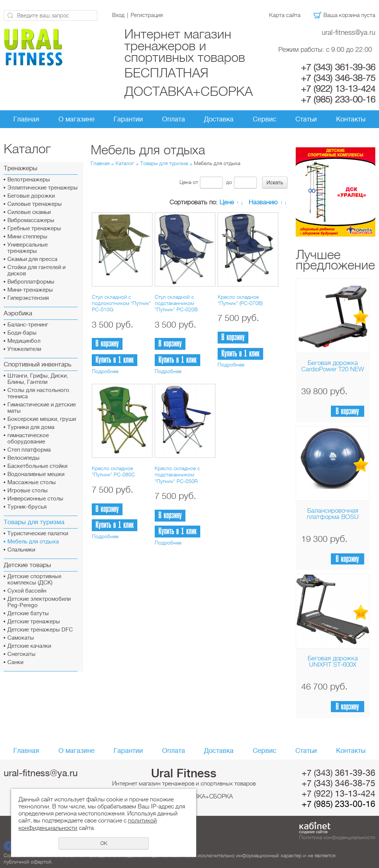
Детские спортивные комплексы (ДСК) (34, 580)
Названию (263, 202)
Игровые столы (28, 491)
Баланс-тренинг (28, 325)
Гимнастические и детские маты (42, 408)
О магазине (77, 119)
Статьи (306, 119)
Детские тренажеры (34, 622)
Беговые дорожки (31, 196)
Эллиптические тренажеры (43, 188)
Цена (185, 182)
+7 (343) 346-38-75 (338, 78)
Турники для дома (31, 427)
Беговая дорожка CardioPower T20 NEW (333, 366)
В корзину (347, 411)
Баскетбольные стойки (37, 466)
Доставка (219, 119)
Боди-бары (22, 333)
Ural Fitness (184, 773)
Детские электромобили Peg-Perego (39, 602)
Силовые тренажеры (35, 204)
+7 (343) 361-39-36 (338, 67)
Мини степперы (27, 237)
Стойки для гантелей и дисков (36, 271)
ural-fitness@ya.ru (348, 32)
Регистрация (147, 15)
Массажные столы (32, 482)
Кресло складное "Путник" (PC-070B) (240, 300)
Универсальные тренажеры (28, 248)
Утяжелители (24, 349)
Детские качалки (29, 646)
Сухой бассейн (27, 591)
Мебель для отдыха (33, 542)
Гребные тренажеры (34, 229)
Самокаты (21, 638)
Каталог (125, 163)
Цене (227, 202)
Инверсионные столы (35, 499)
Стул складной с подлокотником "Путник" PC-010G (121, 303)
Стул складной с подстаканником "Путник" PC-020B (176, 303)
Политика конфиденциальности (337, 837)
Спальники (21, 550)
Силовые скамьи (29, 212)
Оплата (174, 119)
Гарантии (128, 119)
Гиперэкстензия (28, 298)
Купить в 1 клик (115, 360)
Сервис (265, 119)
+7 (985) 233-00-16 (338, 100)
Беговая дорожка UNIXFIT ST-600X (333, 661)
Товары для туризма (164, 163)
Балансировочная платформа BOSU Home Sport (333, 517)
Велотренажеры (29, 180)
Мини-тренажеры (30, 290)
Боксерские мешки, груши (42, 419)
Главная (26, 119)
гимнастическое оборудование (28, 439)
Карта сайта (285, 15)
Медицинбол (24, 341)
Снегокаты (21, 654)
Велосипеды (24, 458)
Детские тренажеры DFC (40, 630)
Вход (118, 15)
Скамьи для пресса (32, 259)
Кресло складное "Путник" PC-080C (113, 471)
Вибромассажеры (31, 220)
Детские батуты (28, 614)
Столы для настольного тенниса (38, 393)
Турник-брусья (27, 507)
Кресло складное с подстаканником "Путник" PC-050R (177, 475)
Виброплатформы (31, 282)
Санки (15, 662)
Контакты (351, 119)
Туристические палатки (38, 534)
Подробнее (105, 371)
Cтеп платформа (29, 450)
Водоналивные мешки (36, 474)
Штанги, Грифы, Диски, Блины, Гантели (38, 379)
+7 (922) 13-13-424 (338, 89)
